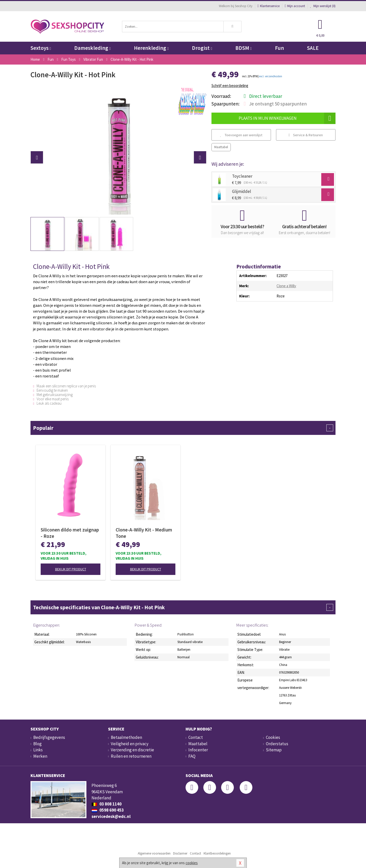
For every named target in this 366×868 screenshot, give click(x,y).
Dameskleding (92, 48)
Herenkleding (151, 48)
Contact (196, 737)
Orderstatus (277, 744)
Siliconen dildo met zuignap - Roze (70, 533)
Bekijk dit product (71, 569)
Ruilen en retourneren (131, 756)
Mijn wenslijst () (323, 6)
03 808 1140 (106, 804)
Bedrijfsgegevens (49, 737)
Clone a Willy (286, 286)
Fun (279, 48)
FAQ (192, 756)
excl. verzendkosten (271, 76)
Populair (183, 428)
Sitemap (274, 750)
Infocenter (198, 750)
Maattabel (221, 147)
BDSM (243, 48)
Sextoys (41, 48)
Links (38, 750)
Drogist (202, 48)
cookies (192, 863)
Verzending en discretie (132, 750)
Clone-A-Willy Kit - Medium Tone (144, 533)
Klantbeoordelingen (217, 853)
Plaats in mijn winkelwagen (287, 118)
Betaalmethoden (126, 737)
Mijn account (295, 6)
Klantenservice (269, 6)
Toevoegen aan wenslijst (241, 135)
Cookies (273, 737)
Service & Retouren (306, 135)
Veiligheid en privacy (130, 744)
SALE (313, 48)
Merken (40, 756)
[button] (37, 157)
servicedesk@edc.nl (111, 816)
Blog (37, 744)
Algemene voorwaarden (154, 853)
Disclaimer (180, 853)
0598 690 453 (108, 810)
